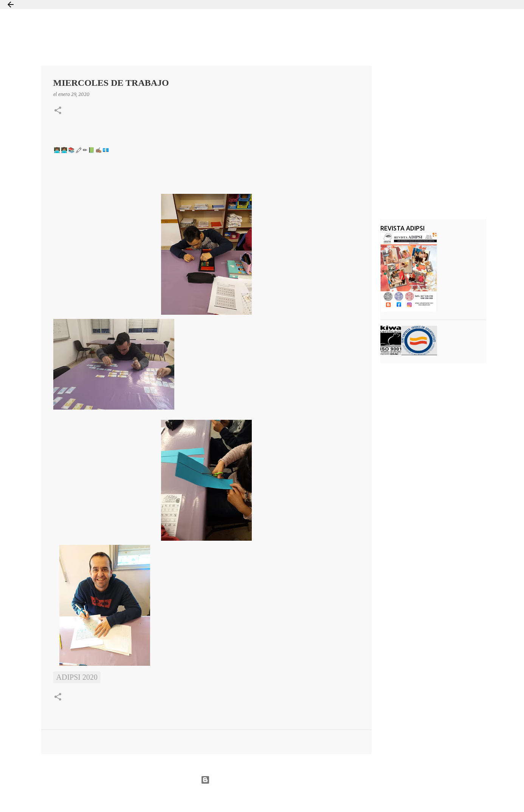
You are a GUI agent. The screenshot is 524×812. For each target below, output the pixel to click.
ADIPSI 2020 (77, 677)
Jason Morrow (289, 798)
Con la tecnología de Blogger (262, 780)
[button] (58, 111)
